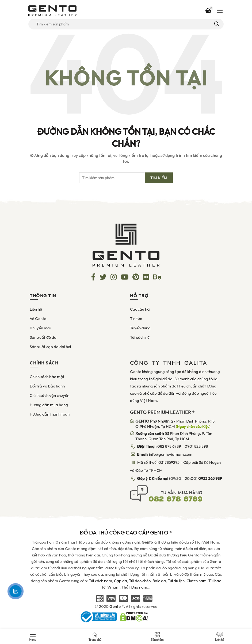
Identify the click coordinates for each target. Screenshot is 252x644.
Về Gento (38, 319)
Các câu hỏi (140, 309)
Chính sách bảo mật (47, 377)
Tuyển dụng (140, 328)
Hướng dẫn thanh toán (50, 414)
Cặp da (121, 581)
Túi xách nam (100, 581)
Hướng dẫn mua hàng (49, 405)
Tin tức (136, 319)
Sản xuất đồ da (43, 337)
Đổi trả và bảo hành (47, 386)
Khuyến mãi (40, 328)
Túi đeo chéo (140, 581)
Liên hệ (36, 309)
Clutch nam (196, 581)
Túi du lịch (176, 581)
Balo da (159, 581)
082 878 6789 (169, 446)
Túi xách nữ (140, 337)
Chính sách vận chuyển (49, 396)
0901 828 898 (196, 446)
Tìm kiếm (216, 24)
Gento (115, 607)
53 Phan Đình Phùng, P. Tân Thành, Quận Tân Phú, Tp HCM (174, 436)
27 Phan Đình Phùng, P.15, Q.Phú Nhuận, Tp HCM (175, 424)
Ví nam (113, 587)
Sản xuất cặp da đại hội (50, 347)
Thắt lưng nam (134, 587)
